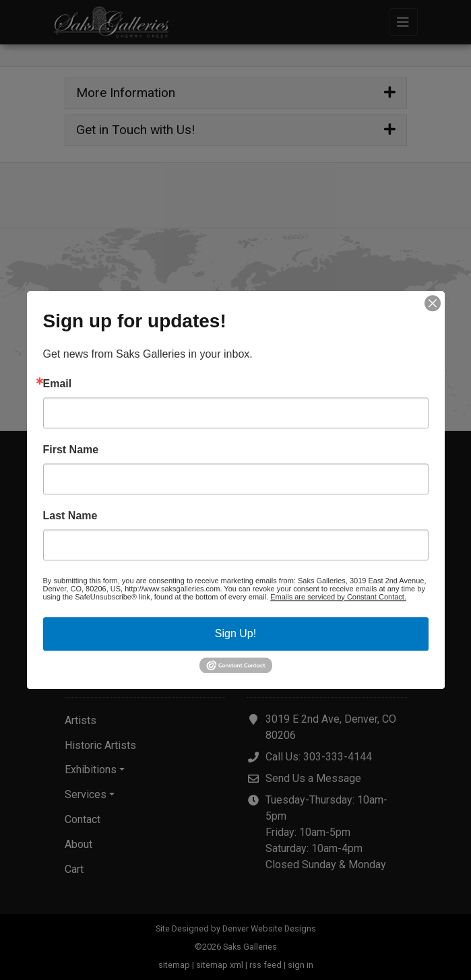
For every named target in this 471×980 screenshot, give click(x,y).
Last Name (70, 516)
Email (58, 384)
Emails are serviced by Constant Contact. (338, 597)
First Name (71, 450)
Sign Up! (235, 633)
